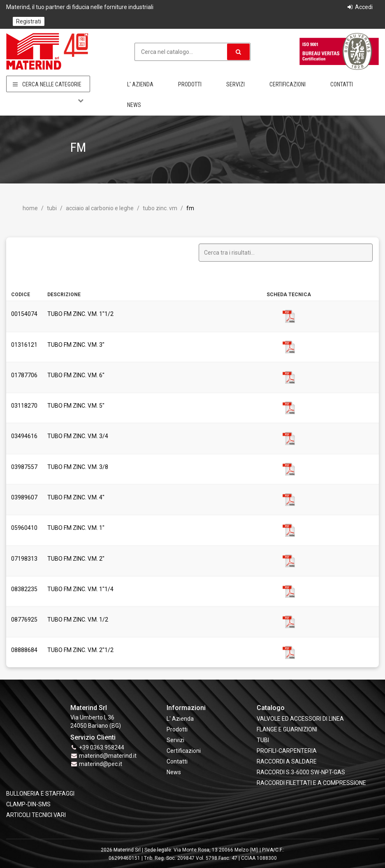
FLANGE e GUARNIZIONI (287, 729)
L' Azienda (140, 84)
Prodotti (190, 84)
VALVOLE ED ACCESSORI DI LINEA (300, 719)
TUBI (51, 208)
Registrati (29, 21)
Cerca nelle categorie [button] (48, 84)
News (134, 105)
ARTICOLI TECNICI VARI (36, 815)
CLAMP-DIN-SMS (28, 804)
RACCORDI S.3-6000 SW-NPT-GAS (301, 772)
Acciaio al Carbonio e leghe (99, 208)
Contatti (342, 84)
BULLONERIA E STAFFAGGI (40, 794)
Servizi (235, 84)
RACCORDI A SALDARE (287, 761)
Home (30, 208)
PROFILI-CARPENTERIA (287, 751)
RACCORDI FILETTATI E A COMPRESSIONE (311, 783)
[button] (238, 52)
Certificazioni (288, 84)
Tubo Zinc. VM (159, 208)
